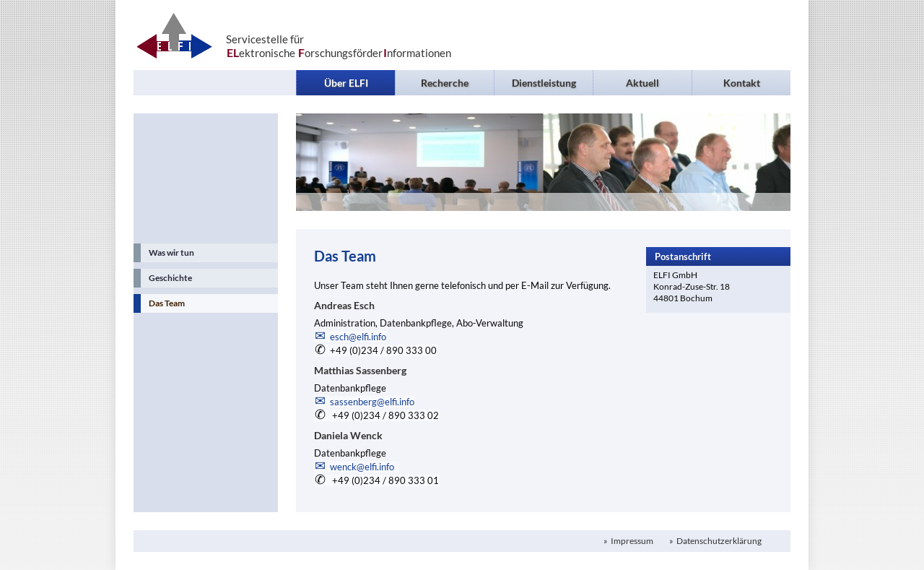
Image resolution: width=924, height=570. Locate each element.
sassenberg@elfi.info (372, 402)
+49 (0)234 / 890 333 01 (384, 480)
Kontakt (742, 83)
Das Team (167, 303)
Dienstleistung (544, 83)
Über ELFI (346, 83)
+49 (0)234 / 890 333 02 (384, 415)
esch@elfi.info (358, 337)
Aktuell (642, 83)
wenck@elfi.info (364, 467)
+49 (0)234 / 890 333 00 (383, 350)
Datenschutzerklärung (718, 541)
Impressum (631, 541)
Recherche (445, 83)
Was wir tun (171, 252)
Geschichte (170, 278)
